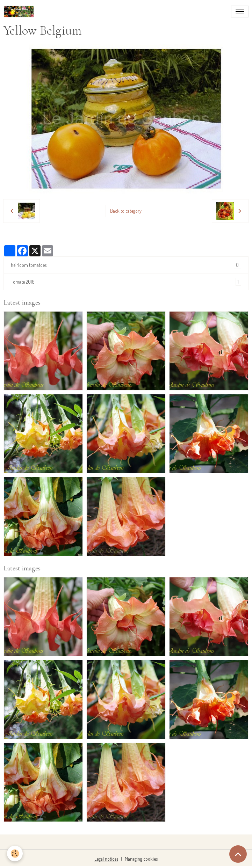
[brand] (20, 12)
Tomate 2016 (126, 282)
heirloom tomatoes (126, 265)
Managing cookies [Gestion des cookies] (141, 859)
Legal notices (106, 859)
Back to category (126, 211)
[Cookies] (15, 854)
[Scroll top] (238, 854)
